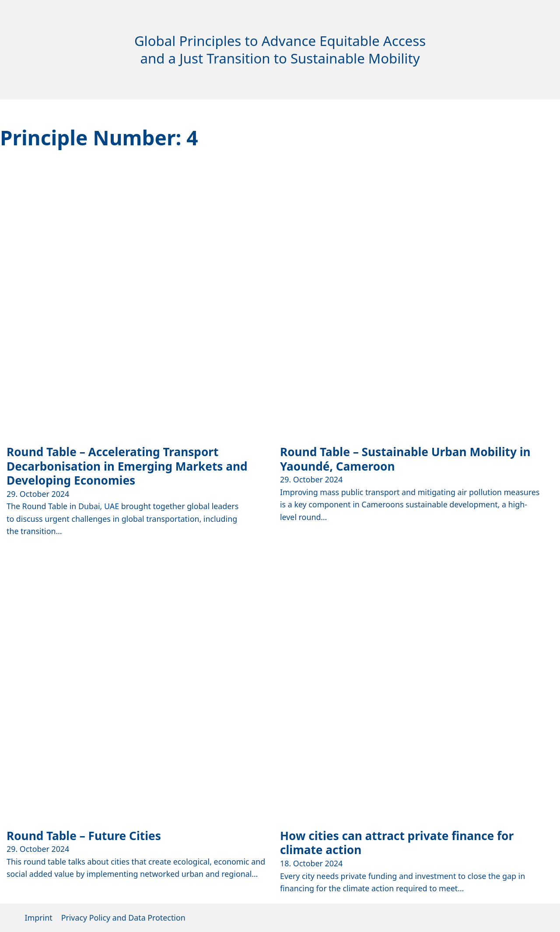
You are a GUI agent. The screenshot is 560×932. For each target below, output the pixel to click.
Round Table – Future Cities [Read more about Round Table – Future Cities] (84, 836)
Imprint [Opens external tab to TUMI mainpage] (39, 918)
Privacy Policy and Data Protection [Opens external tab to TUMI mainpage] (123, 918)
